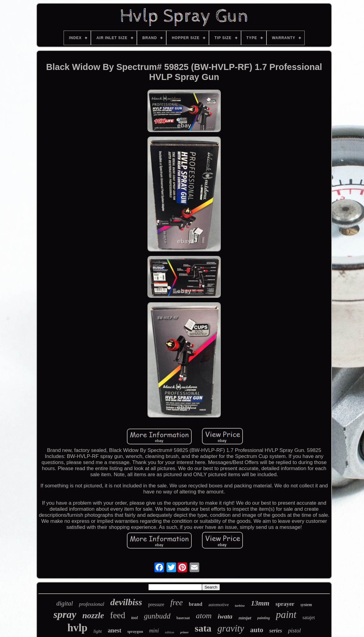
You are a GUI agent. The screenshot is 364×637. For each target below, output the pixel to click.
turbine (240, 605)
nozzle (93, 615)
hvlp (77, 628)
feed (118, 615)
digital (65, 603)
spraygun (135, 631)
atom (204, 616)
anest (114, 630)
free (176, 602)
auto (257, 630)
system (306, 605)
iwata (225, 616)
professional (92, 604)
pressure (156, 604)
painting (264, 618)
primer (184, 632)
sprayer (285, 604)
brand (195, 604)
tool (134, 618)
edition (170, 632)
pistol (294, 630)
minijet (245, 618)
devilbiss (126, 602)
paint (286, 615)
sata (203, 628)
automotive (219, 605)
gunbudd (157, 616)
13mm (260, 603)
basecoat (183, 618)
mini (154, 631)
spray (65, 614)
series (276, 631)
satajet (309, 617)
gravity (231, 628)
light (98, 631)
